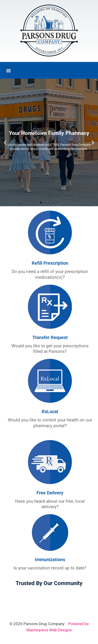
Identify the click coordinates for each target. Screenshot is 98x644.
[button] (8, 70)
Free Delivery (50, 493)
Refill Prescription (50, 263)
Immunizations (50, 560)
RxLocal (50, 412)
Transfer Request (50, 337)
